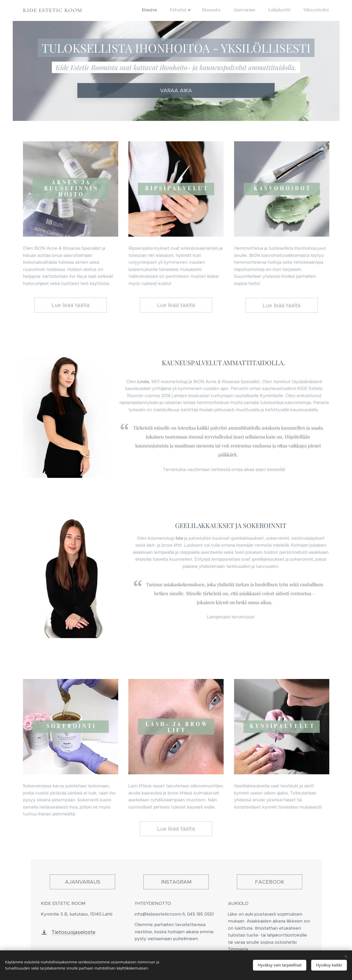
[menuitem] (265, 10)
